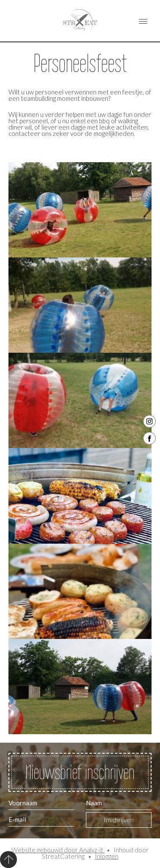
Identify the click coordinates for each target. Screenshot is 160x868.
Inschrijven (119, 820)
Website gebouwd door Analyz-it (58, 850)
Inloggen (107, 856)
